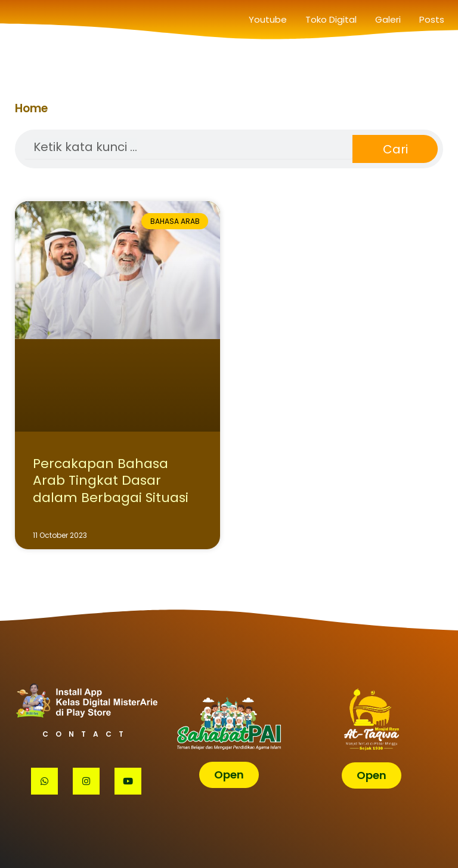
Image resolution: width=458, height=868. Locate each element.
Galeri (388, 19)
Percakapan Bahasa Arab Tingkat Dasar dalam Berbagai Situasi (111, 481)
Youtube (268, 19)
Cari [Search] (395, 149)
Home (31, 108)
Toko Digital (331, 19)
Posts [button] (432, 19)
